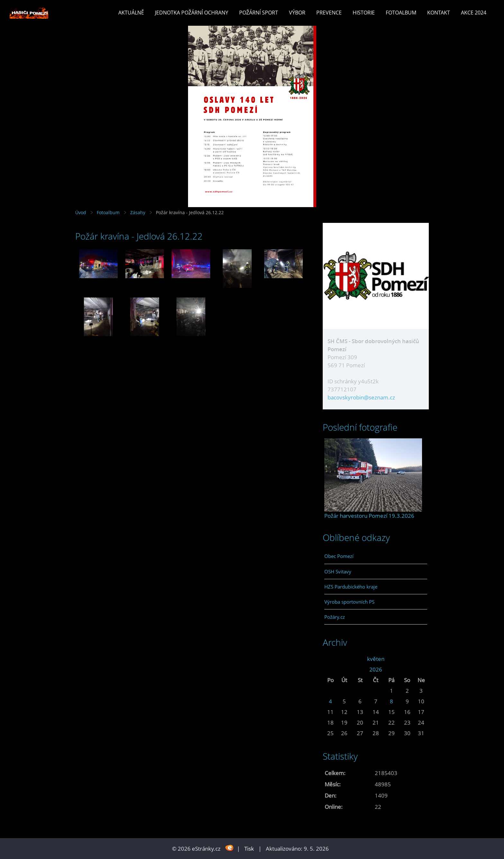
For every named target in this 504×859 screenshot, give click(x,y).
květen (376, 659)
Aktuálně (131, 13)
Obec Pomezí (339, 556)
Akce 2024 (474, 13)
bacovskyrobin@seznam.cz (361, 397)
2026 (376, 669)
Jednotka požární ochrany (192, 13)
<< (330, 659)
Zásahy (138, 212)
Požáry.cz (335, 617)
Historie (364, 13)
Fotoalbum (401, 13)
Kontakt (439, 13)
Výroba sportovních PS (349, 602)
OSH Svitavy (338, 571)
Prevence (329, 13)
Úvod (81, 212)
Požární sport (259, 13)
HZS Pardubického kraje (351, 587)
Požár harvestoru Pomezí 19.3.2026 (369, 516)
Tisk (249, 849)
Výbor (297, 13)
